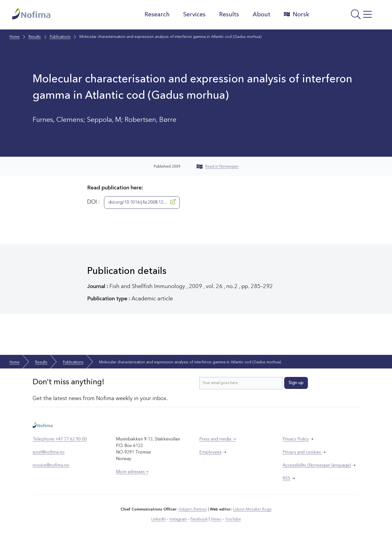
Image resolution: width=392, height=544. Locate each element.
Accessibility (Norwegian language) (317, 466)
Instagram (178, 519)
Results (229, 15)
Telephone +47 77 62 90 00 (60, 439)
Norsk (297, 14)
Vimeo (216, 519)
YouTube (233, 519)
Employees (210, 452)
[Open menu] (347, 16)
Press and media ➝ (218, 439)
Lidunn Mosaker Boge (252, 509)
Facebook (199, 519)
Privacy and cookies (302, 452)
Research (157, 15)
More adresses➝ (132, 472)
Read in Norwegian (218, 167)
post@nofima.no (49, 452)
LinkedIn (159, 519)
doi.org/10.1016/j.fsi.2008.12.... (142, 202)
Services (194, 15)
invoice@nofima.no (51, 466)
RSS (286, 479)
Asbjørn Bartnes (193, 509)
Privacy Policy (296, 439)
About (261, 15)
